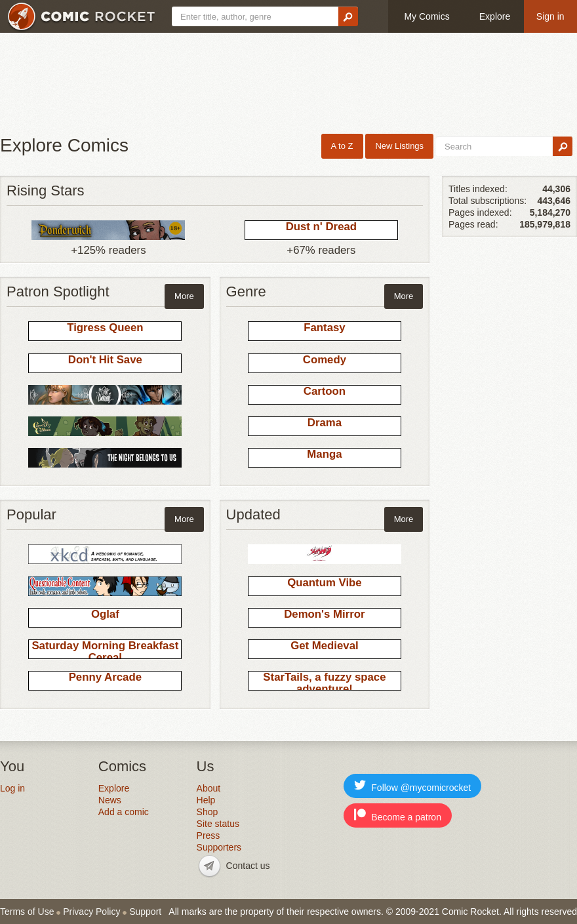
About (209, 788)
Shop (208, 812)
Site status (218, 824)
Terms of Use (27, 912)
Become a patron (398, 815)
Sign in (550, 16)
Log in (12, 788)
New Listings (399, 146)
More (184, 296)
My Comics (427, 16)
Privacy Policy (91, 912)
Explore (495, 16)
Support (145, 912)
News (110, 800)
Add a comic (124, 812)
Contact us (248, 866)
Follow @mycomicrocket (412, 786)
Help (206, 800)
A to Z (342, 146)
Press (209, 835)
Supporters (219, 847)
